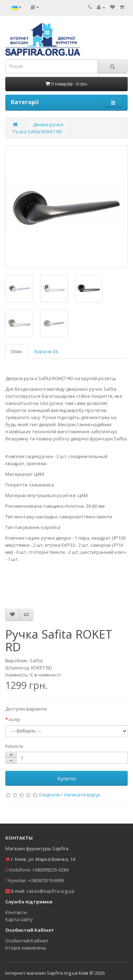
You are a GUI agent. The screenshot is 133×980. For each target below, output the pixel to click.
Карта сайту (19, 919)
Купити (66, 778)
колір (15, 720)
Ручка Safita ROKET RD (38, 132)
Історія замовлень (26, 948)
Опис (17, 351)
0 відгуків (49, 795)
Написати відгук (82, 795)
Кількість (14, 746)
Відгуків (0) (46, 351)
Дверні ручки (48, 124)
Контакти (16, 912)
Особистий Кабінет (27, 941)
